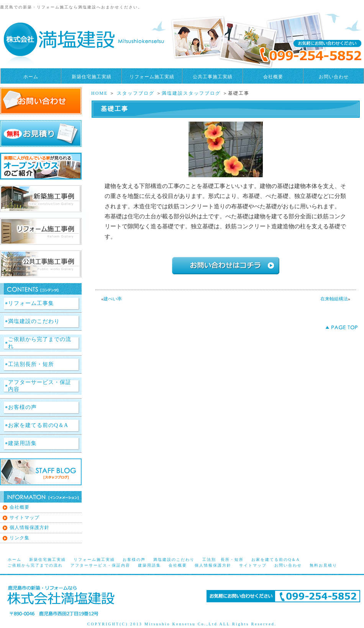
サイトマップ (25, 518)
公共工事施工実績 (213, 77)
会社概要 (273, 77)
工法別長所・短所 (31, 364)
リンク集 (20, 538)
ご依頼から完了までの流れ (40, 343)
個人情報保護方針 (30, 527)
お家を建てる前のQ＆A (38, 425)
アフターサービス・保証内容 (40, 386)
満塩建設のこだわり (34, 321)
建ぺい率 (113, 299)
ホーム (31, 77)
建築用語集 (22, 443)
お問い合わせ (334, 77)
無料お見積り (323, 565)
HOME (99, 93)
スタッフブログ (136, 93)
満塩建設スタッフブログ (191, 93)
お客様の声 (22, 407)
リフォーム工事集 (31, 303)
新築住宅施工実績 (92, 77)
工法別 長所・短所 (223, 560)
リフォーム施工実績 (152, 77)
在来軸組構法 (334, 299)
